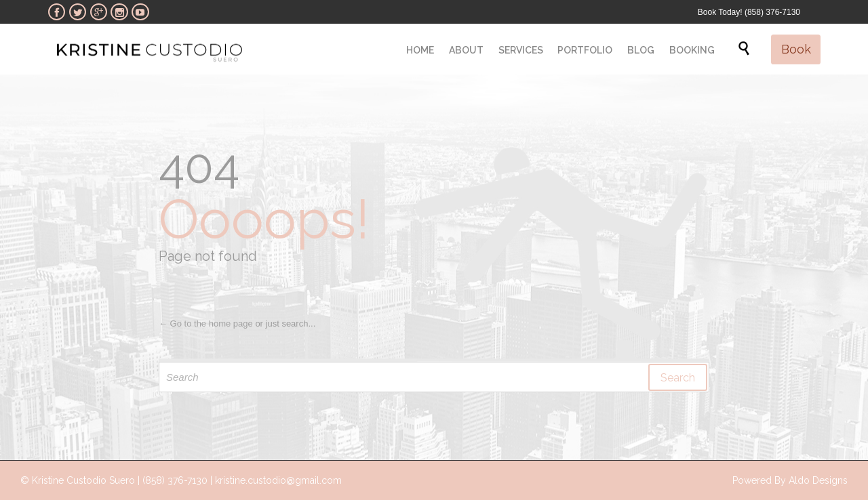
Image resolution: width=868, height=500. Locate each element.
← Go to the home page (206, 324)
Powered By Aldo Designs (790, 480)
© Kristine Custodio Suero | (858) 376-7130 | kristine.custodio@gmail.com (181, 480)
